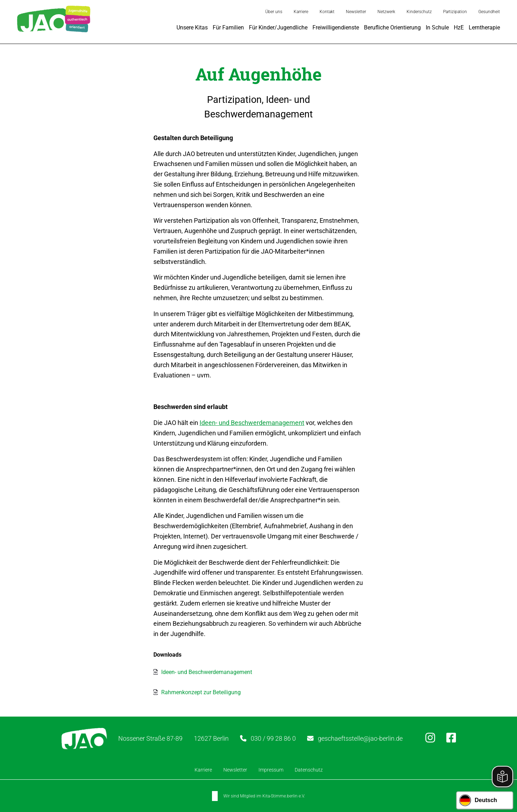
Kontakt (327, 12)
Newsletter (356, 12)
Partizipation (455, 12)
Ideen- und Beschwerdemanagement (252, 423)
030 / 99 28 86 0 (273, 738)
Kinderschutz (419, 12)
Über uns (274, 12)
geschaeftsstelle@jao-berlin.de (360, 738)
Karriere (301, 12)
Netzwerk (386, 12)
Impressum (271, 769)
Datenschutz (309, 769)
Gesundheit (489, 12)
